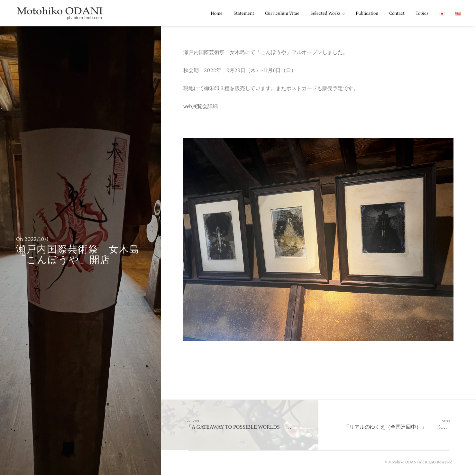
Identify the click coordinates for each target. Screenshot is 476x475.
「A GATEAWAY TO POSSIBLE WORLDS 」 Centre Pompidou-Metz (252, 424)
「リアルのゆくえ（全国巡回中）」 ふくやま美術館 (408, 424)
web (188, 106)
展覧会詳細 (205, 106)
